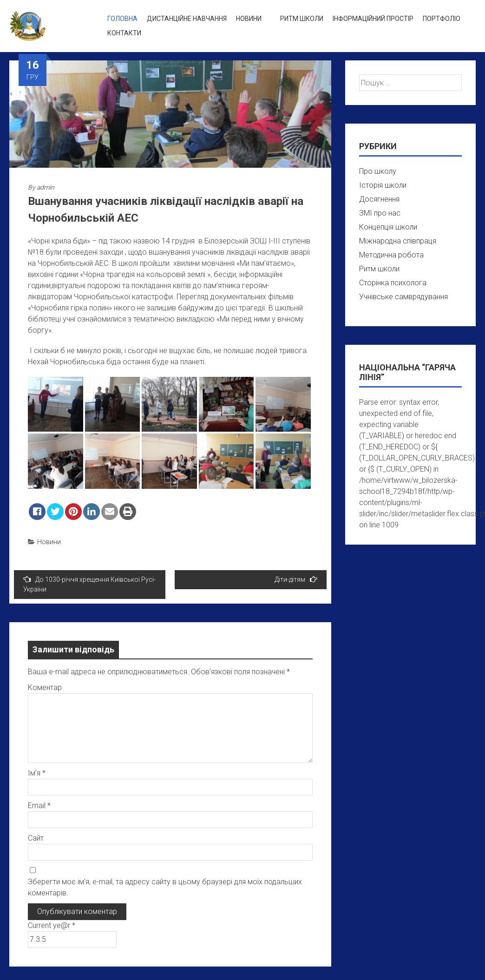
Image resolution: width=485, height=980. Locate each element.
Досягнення (379, 199)
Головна (122, 19)
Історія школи (383, 185)
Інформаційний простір (373, 19)
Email (39, 806)
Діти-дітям (296, 579)
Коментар (45, 687)
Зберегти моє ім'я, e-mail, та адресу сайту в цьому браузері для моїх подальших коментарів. (165, 887)
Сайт (36, 838)
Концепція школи (388, 227)
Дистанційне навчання (187, 19)
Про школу (378, 171)
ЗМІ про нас (380, 213)
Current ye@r (52, 925)
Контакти (124, 33)
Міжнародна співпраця (398, 241)
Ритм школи (302, 19)
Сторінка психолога (393, 283)
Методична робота (391, 255)
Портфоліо (442, 19)
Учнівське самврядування (403, 297)
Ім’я (37, 773)
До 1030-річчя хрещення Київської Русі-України (89, 584)
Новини (249, 19)
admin (46, 187)
